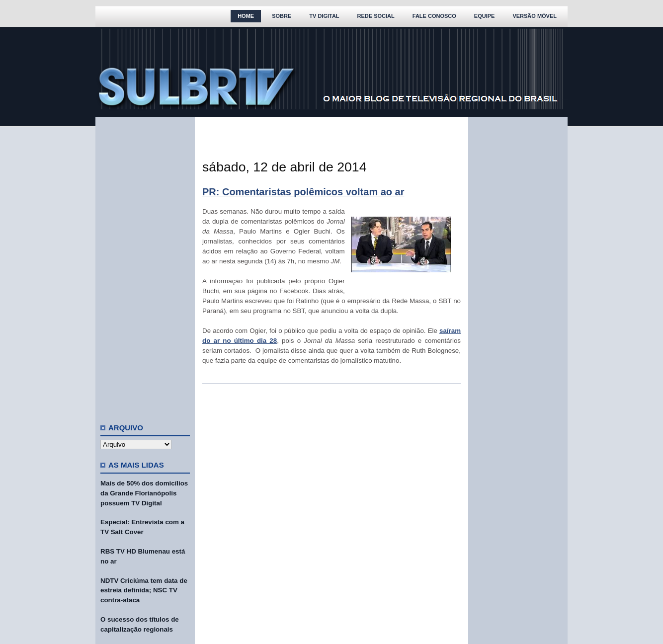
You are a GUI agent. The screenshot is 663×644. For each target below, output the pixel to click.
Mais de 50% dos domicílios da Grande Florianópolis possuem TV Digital (144, 493)
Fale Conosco (434, 16)
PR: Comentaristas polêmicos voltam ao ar (303, 192)
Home (246, 16)
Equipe (485, 16)
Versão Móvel (535, 16)
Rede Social (376, 16)
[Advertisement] (145, 266)
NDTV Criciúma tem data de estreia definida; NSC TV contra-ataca (144, 591)
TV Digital (324, 16)
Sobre (282, 16)
